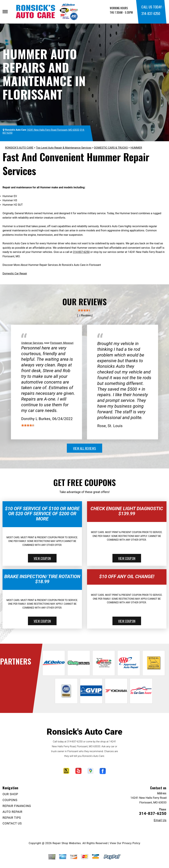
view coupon (42, 558)
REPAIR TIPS (12, 818)
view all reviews (84, 448)
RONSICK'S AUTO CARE (19, 148)
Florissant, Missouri (62, 343)
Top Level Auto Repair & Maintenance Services (64, 148)
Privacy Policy (131, 843)
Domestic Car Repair (15, 273)
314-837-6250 (151, 13)
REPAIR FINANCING (17, 806)
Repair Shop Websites (67, 843)
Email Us (160, 820)
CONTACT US (12, 823)
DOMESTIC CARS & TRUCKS (111, 148)
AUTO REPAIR (12, 812)
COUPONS (10, 800)
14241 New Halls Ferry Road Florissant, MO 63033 (53, 130)
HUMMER (136, 148)
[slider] (84, 310)
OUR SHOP (10, 794)
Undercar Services (32, 343)
